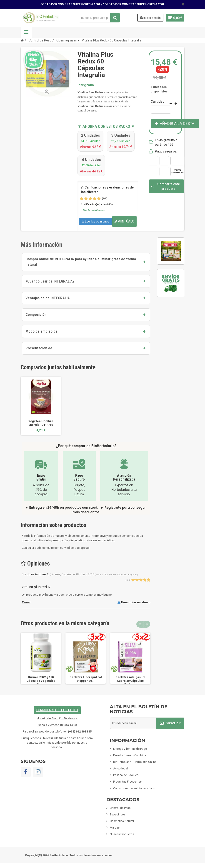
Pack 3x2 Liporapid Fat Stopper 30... (86, 679)
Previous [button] (140, 624)
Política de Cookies (126, 775)
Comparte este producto (165, 186)
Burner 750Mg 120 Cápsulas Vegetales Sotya (41, 681)
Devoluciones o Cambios (130, 755)
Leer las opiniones (95, 221)
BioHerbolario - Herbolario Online (135, 762)
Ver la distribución (94, 210)
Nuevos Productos (122, 834)
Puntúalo (124, 221)
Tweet (26, 602)
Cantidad (158, 102)
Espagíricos (118, 814)
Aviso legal (120, 768)
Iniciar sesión (150, 17)
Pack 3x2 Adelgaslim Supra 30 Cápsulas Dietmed (130, 681)
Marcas (115, 828)
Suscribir (170, 723)
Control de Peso (120, 808)
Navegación (26, 32)
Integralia (86, 85)
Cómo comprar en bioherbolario (134, 788)
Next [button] (147, 624)
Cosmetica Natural (122, 821)
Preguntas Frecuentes (127, 782)
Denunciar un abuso (134, 602)
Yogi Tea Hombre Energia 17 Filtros (41, 423)
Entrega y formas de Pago (130, 749)
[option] (41, 406)
